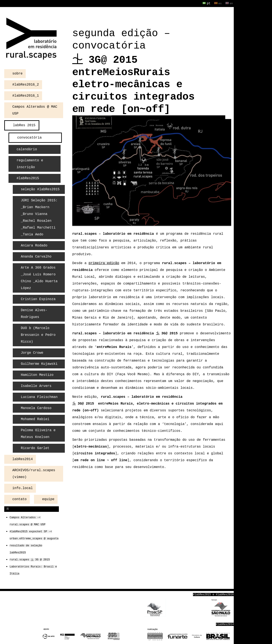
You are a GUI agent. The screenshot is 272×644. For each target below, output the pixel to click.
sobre (17, 73)
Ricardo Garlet (35, 448)
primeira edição (104, 263)
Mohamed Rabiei (35, 419)
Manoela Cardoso (36, 408)
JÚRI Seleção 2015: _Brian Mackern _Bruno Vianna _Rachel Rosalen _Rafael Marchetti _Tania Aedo (39, 217)
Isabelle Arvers (36, 386)
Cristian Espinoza (38, 299)
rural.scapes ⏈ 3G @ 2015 (30, 559)
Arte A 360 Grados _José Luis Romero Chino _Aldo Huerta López (39, 278)
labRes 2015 (24, 125)
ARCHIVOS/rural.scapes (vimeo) (34, 473)
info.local (23, 488)
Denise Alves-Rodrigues (34, 313)
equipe (48, 499)
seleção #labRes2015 (40, 189)
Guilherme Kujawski (39, 364)
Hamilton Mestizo (37, 375)
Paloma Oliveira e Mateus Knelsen (38, 433)
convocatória (29, 137)
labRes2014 (23, 459)
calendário (27, 149)
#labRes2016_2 (26, 84)
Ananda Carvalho (36, 256)
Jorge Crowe (32, 352)
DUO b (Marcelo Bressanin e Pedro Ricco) (38, 335)
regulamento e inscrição (30, 163)
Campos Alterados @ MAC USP (35, 110)
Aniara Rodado (34, 245)
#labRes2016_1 (26, 95)
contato (19, 499)
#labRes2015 (28, 178)
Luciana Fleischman (39, 397)
